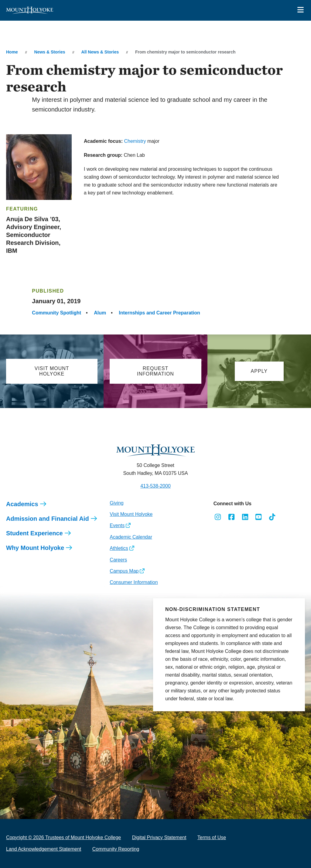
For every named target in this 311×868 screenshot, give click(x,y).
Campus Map (124, 571)
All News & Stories (100, 52)
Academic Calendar (131, 537)
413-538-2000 (155, 486)
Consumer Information (134, 582)
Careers (118, 560)
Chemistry (135, 141)
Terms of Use (212, 837)
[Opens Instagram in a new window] (218, 517)
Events (117, 525)
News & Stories (50, 52)
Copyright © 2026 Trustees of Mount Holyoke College (63, 837)
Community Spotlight (56, 313)
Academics (22, 504)
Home (12, 52)
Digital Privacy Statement (159, 837)
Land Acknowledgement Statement (44, 849)
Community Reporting (116, 849)
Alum (100, 313)
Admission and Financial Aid (48, 519)
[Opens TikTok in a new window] (272, 517)
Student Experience (34, 533)
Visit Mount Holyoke (131, 514)
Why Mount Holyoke (35, 548)
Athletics (119, 548)
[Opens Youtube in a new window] (259, 517)
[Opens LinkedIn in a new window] (245, 517)
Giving (116, 503)
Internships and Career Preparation (159, 313)
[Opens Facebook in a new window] (231, 517)
